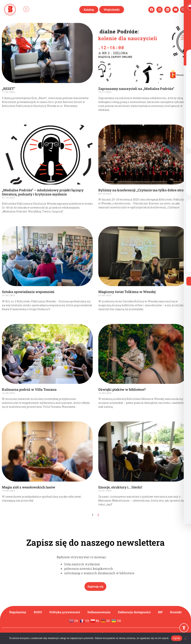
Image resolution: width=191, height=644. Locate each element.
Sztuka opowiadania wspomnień (28, 292)
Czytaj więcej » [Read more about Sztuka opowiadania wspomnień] (9, 316)
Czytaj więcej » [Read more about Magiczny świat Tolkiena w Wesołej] (106, 316)
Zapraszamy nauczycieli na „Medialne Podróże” (136, 89)
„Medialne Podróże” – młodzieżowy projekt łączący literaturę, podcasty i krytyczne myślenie (43, 192)
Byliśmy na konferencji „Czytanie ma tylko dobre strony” (144, 190)
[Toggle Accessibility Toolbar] (184, 628)
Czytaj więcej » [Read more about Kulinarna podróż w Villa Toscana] (9, 413)
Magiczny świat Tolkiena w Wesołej (127, 292)
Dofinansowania (99, 612)
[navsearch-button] (183, 10)
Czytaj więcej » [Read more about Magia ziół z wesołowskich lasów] (9, 507)
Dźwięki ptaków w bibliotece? (122, 389)
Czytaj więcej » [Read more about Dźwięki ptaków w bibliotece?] (106, 413)
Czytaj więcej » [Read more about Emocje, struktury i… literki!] (106, 511)
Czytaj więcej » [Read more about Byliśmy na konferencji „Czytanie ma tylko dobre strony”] (106, 214)
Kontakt (176, 612)
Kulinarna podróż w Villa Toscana (29, 389)
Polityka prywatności (65, 612)
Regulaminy (18, 612)
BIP (160, 612)
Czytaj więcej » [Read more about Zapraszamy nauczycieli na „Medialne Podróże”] (106, 116)
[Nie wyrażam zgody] (185, 638)
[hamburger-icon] (26, 10)
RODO (38, 612)
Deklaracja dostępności (134, 612)
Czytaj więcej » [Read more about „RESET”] (9, 112)
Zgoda (176, 638)
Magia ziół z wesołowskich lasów (29, 487)
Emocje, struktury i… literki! (120, 487)
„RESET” (8, 89)
